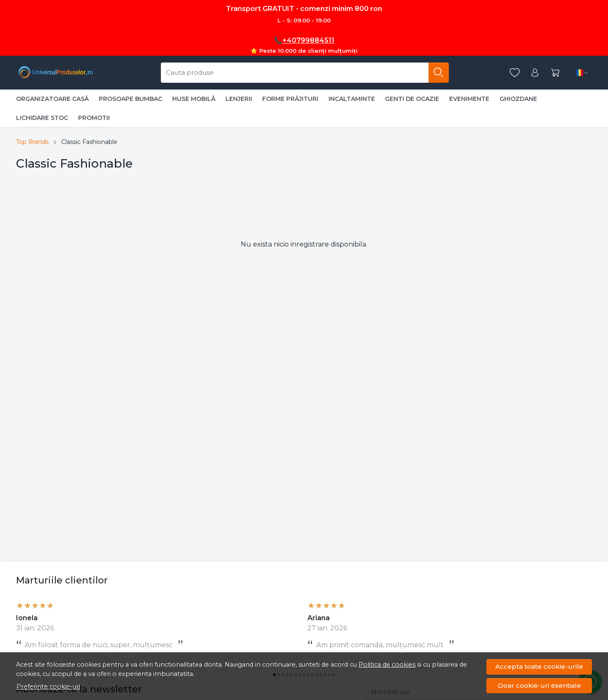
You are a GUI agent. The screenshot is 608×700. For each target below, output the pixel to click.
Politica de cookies (387, 665)
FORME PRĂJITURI (290, 99)
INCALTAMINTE (352, 99)
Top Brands (32, 142)
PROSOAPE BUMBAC (130, 99)
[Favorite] (515, 73)
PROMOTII (94, 118)
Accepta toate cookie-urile (539, 666)
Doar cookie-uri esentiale (539, 685)
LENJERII (239, 99)
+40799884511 (308, 40)
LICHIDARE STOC (42, 118)
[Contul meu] (535, 73)
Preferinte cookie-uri (48, 686)
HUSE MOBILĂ (194, 99)
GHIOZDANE (518, 99)
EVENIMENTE (469, 99)
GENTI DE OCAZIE (412, 99)
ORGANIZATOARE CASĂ (52, 99)
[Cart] (555, 73)
